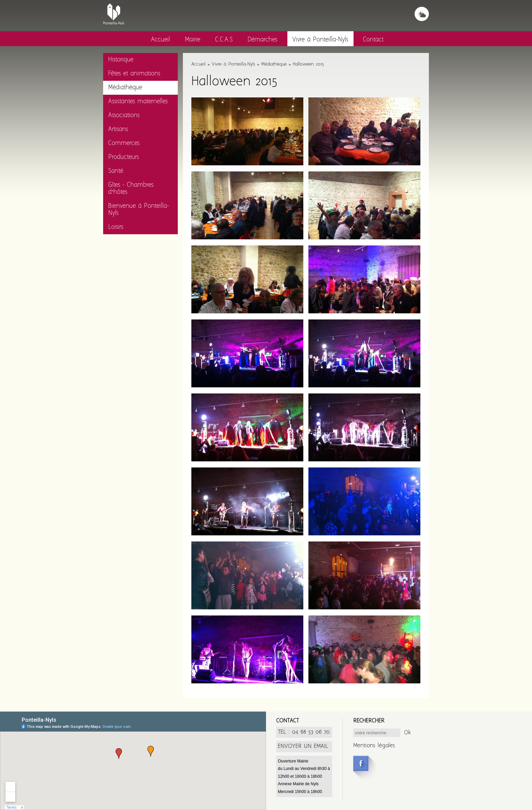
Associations (124, 116)
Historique (121, 60)
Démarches (262, 40)
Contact (373, 40)
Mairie (193, 40)
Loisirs (116, 227)
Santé (116, 171)
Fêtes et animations (134, 74)
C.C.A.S (224, 40)
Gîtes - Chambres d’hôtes (131, 189)
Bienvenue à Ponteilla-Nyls (139, 210)
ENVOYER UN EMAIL (303, 746)
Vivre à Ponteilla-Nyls (320, 40)
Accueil (160, 40)
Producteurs (123, 157)
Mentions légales (374, 746)
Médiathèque (125, 88)
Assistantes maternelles (138, 102)
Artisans (118, 130)
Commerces (124, 143)
